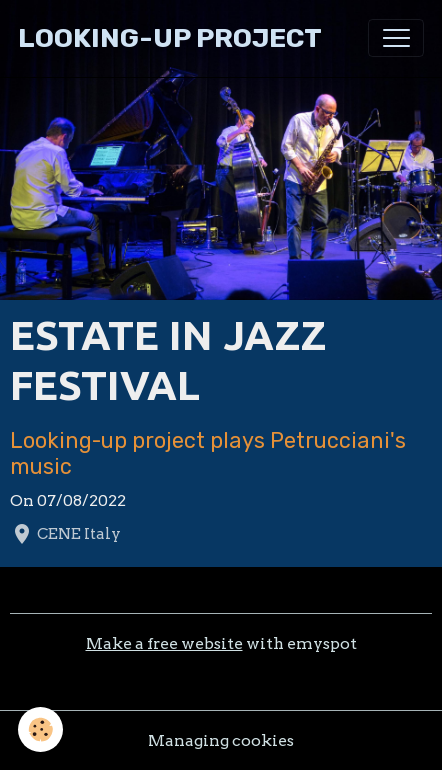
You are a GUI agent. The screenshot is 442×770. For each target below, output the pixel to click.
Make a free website (164, 643)
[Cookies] (40, 729)
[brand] (170, 38)
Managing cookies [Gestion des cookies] (221, 740)
